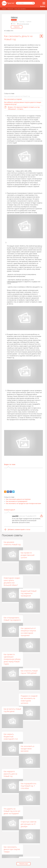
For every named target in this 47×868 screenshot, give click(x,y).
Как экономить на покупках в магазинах (33, 789)
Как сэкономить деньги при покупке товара (12, 758)
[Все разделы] (44, 3)
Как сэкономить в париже (13, 99)
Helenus (14, 17)
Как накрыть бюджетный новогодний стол (11, 678)
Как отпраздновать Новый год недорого (12, 597)
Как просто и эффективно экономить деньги (33, 816)
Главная (4, 9)
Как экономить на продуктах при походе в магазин (23, 503)
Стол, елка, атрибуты (20, 9)
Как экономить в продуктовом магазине (32, 680)
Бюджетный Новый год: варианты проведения (34, 571)
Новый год (10, 9)
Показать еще (24, 864)
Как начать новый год (11, 839)
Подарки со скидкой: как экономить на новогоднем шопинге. (34, 652)
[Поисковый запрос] (25, 3)
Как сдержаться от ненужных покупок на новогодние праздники (33, 599)
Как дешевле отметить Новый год (12, 543)
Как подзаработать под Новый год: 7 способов (33, 707)
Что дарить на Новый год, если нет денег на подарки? (12, 731)
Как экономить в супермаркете (17, 501)
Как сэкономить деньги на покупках (18, 499)
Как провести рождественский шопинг (33, 544)
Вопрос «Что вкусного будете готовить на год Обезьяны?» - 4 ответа (24, 108)
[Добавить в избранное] (41, 36)
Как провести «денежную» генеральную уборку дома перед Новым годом (12, 624)
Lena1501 (15, 516)
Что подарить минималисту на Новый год (10, 784)
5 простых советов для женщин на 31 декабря (33, 733)
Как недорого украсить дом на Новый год (10, 704)
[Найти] (33, 3)
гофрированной (12, 282)
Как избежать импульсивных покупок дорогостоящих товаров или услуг (23, 103)
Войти (43, 6)
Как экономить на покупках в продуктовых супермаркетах (11, 812)
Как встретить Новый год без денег (12, 652)
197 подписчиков (24, 24)
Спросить (17, 27)
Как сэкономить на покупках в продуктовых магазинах (33, 761)
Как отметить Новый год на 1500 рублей (34, 626)
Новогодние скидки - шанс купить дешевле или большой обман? (12, 570)
